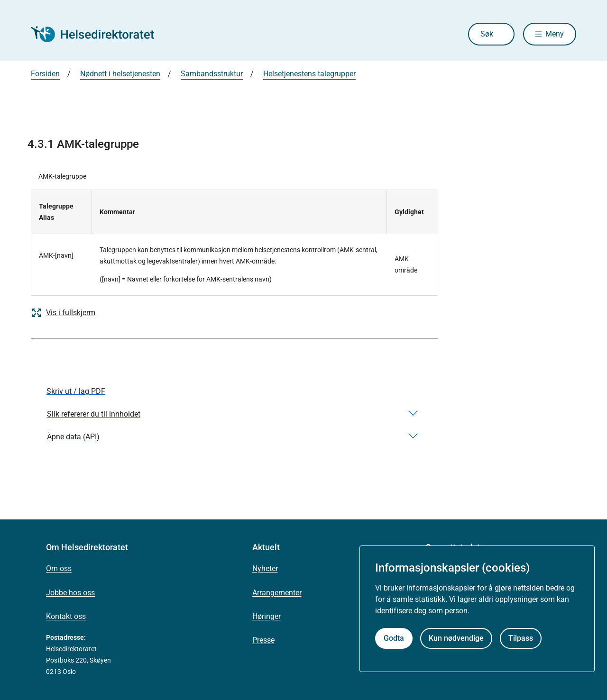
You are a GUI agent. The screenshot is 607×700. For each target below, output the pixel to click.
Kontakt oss (66, 616)
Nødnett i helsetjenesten (120, 74)
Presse (263, 640)
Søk (487, 34)
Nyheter (265, 568)
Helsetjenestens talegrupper (309, 74)
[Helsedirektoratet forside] (99, 34)
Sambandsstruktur (212, 74)
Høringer (267, 616)
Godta (394, 638)
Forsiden (45, 74)
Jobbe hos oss (70, 593)
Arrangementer (277, 593)
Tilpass (521, 638)
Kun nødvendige (456, 638)
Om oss (59, 568)
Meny (555, 34)
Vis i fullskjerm (63, 313)
